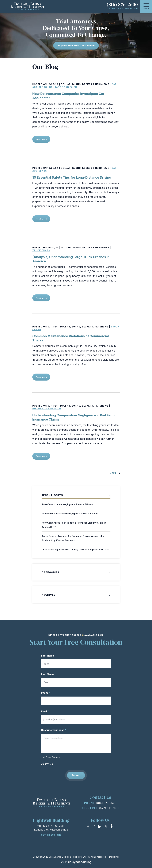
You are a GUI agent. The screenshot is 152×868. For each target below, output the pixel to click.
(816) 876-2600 (122, 4)
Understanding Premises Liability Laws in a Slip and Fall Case (75, 549)
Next (113, 473)
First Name (48, 656)
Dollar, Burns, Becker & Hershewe (85, 84)
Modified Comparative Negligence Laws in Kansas (70, 513)
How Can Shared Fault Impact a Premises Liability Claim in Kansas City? (74, 525)
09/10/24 (53, 248)
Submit (76, 775)
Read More (41, 139)
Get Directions (51, 835)
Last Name (48, 674)
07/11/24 (53, 327)
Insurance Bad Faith (63, 87)
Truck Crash (41, 250)
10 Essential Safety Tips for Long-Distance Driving (72, 177)
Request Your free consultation (76, 45)
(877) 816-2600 (109, 808)
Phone (46, 693)
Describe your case (54, 730)
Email (45, 711)
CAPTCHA (47, 764)
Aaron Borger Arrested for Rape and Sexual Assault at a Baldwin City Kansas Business (73, 538)
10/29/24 (53, 84)
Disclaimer (114, 857)
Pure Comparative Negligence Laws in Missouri (68, 504)
